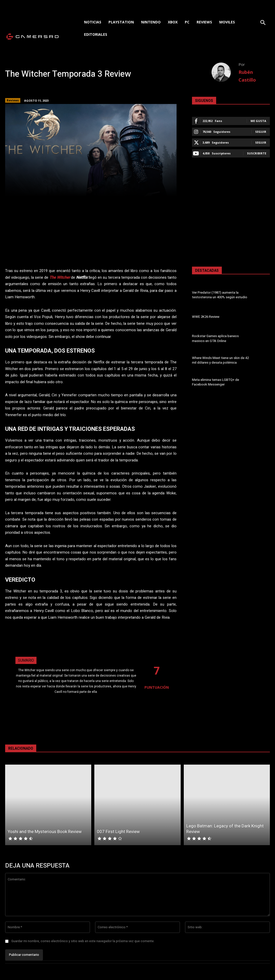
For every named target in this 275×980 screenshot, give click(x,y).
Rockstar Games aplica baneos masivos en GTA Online (215, 339)
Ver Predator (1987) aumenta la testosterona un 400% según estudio (220, 295)
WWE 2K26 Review (205, 317)
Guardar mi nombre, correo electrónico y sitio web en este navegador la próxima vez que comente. (83, 941)
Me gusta (258, 121)
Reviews (13, 100)
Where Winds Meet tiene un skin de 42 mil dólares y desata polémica (220, 360)
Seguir (261, 132)
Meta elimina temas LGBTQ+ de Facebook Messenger (215, 382)
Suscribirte (257, 153)
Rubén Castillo (247, 76)
